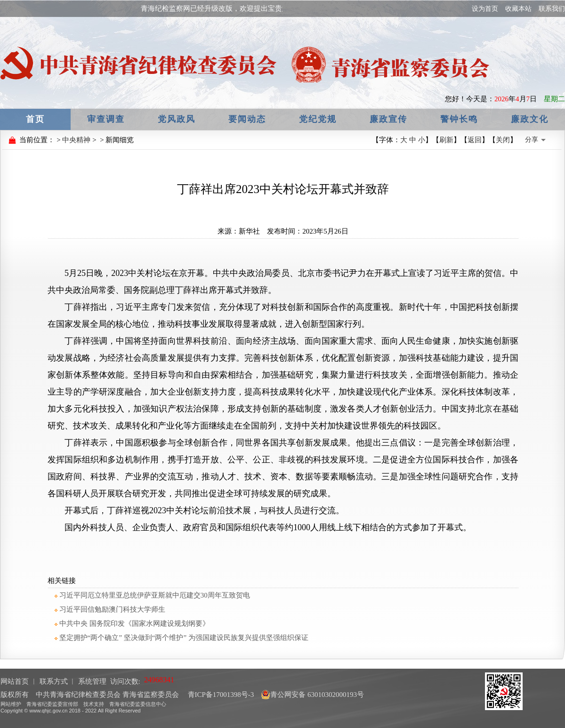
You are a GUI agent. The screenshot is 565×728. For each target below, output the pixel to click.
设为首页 (485, 9)
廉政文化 (530, 119)
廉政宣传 (388, 119)
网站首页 (15, 681)
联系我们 (552, 9)
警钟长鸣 (459, 119)
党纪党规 (318, 119)
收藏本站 (518, 9)
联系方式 (54, 681)
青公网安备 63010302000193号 (312, 695)
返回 (475, 140)
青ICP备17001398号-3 (220, 695)
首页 (35, 119)
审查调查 (106, 119)
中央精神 (76, 140)
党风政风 (177, 119)
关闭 (503, 140)
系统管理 (92, 681)
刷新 (446, 140)
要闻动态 (247, 119)
